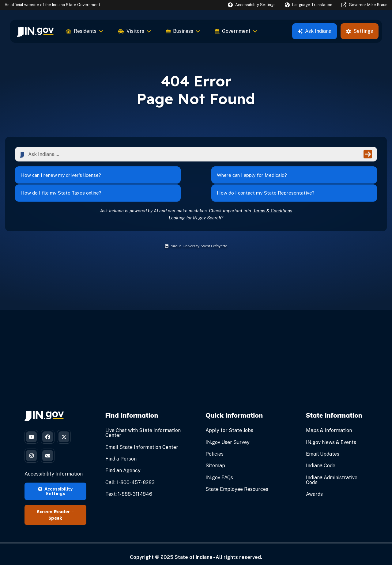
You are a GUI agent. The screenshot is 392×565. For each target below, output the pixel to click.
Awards (314, 485)
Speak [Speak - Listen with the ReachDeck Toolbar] (55, 512)
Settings (360, 31)
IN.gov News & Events (331, 433)
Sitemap (215, 457)
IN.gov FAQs (219, 468)
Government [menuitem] (236, 31)
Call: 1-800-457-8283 (130, 473)
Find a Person (121, 450)
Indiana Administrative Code (332, 471)
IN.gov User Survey (228, 433)
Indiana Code (321, 457)
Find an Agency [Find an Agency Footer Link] (123, 462)
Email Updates (323, 445)
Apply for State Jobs (229, 421)
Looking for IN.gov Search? (196, 209)
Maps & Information (329, 421)
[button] (252, 5)
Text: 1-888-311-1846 (129, 485)
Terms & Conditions (273, 201)
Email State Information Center (142, 438)
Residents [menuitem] (85, 31)
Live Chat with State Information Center (143, 424)
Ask (315, 31)
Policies (215, 445)
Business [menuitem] (183, 31)
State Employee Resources (237, 480)
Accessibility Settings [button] (55, 485)
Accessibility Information (54, 468)
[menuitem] (35, 31)
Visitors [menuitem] (134, 31)
